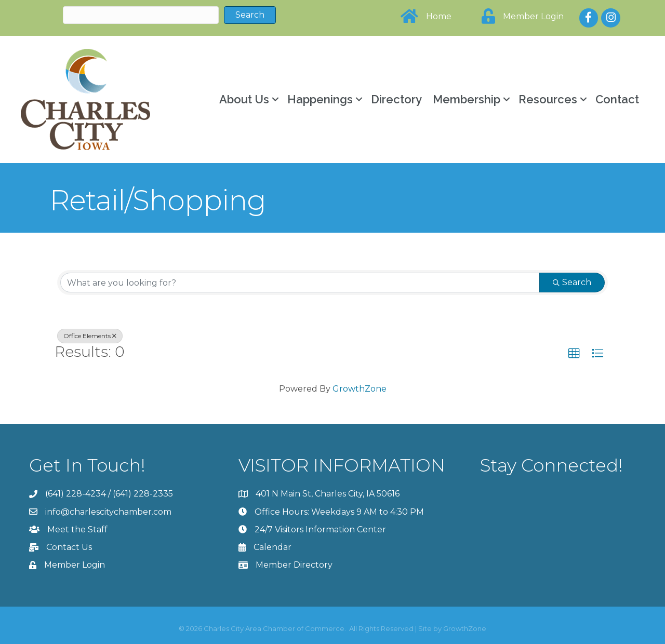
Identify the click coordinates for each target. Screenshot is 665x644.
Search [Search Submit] (572, 282)
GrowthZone (360, 389)
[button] (574, 354)
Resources (548, 99)
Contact (617, 99)
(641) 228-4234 (76, 494)
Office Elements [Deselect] (90, 336)
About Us (244, 99)
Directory (396, 99)
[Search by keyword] (300, 283)
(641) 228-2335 (143, 494)
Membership (467, 99)
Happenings (320, 99)
